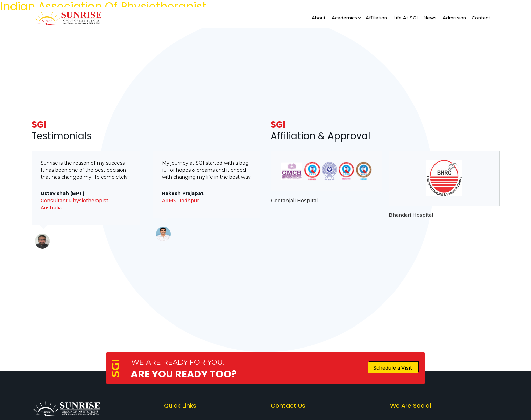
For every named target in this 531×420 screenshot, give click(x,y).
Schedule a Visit (393, 368)
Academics (344, 18)
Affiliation (376, 18)
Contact (481, 18)
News (430, 18)
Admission (454, 18)
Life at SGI (405, 18)
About (319, 18)
